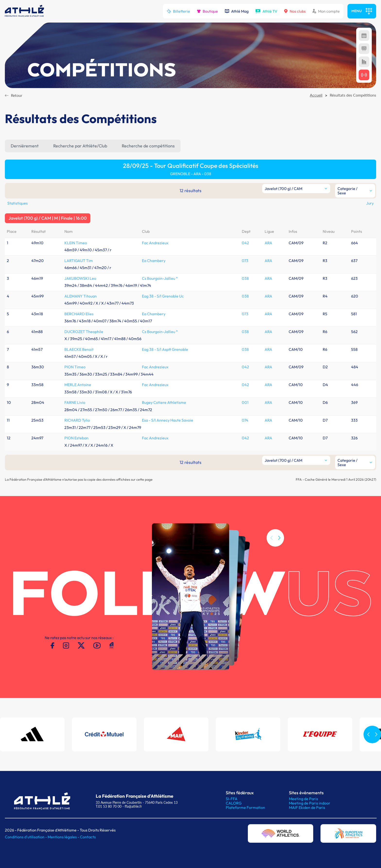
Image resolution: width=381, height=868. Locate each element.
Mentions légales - (64, 837)
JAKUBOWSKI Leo (80, 278)
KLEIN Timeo (76, 243)
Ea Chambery (154, 261)
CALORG (234, 803)
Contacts (88, 837)
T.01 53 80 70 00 (109, 806)
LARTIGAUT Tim (79, 261)
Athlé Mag (237, 11)
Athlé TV (266, 11)
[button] (279, 556)
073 (245, 261)
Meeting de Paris (303, 799)
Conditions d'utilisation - (26, 837)
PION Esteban (76, 438)
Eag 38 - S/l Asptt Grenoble (165, 349)
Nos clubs (295, 11)
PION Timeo (75, 367)
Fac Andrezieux (155, 243)
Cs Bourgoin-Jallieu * (160, 278)
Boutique (207, 11)
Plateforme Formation (245, 807)
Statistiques (17, 203)
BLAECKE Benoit (79, 349)
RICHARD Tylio (77, 420)
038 (245, 278)
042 (245, 243)
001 (245, 402)
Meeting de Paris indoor (310, 803)
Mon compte (326, 11)
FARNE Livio (75, 402)
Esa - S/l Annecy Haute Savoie (168, 420)
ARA (268, 243)
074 (245, 420)
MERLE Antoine (78, 385)
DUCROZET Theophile (84, 332)
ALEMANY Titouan (81, 296)
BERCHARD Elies (79, 314)
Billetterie (178, 11)
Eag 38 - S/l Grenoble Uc (163, 296)
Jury (370, 203)
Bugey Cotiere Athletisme (164, 402)
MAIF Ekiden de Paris (307, 807)
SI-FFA (232, 799)
